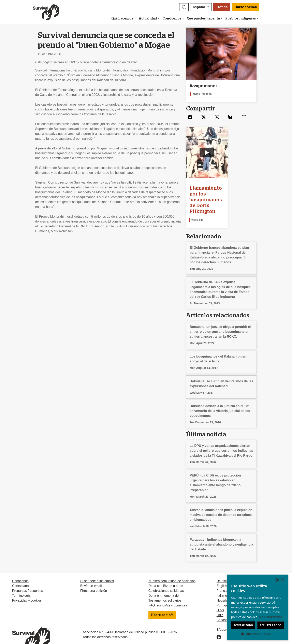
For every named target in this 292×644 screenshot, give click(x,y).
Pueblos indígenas (241, 18)
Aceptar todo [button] (243, 625)
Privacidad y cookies (27, 587)
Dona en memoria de (164, 582)
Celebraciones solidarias (166, 577)
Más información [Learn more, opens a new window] (271, 617)
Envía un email (91, 572)
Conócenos (172, 18)
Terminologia (21, 582)
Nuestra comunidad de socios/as (172, 567)
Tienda (222, 7)
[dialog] (258, 607)
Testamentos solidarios (165, 587)
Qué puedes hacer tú (203, 18)
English (222, 572)
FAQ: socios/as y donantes (168, 592)
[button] (184, 7)
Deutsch (223, 567)
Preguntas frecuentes (28, 577)
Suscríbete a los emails (97, 567)
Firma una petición (94, 577)
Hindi (220, 597)
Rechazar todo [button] (271, 625)
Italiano (222, 582)
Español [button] (200, 7)
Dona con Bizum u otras (166, 572)
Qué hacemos (122, 18)
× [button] (282, 580)
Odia (220, 601)
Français (223, 577)
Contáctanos (21, 572)
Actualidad (148, 18)
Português (224, 592)
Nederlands (225, 587)
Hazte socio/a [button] (246, 7)
